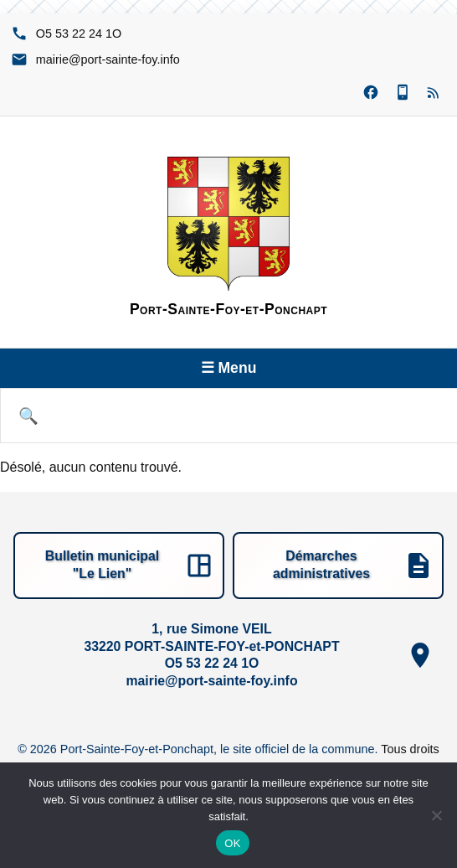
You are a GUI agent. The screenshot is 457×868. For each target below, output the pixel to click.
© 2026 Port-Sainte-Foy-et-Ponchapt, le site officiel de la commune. (199, 749)
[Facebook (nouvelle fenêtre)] (371, 93)
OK (232, 843)
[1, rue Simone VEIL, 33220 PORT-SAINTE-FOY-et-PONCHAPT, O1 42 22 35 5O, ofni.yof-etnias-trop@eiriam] (228, 655)
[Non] (436, 815)
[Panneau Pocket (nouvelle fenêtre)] (403, 93)
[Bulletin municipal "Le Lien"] (119, 566)
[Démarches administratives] (338, 566)
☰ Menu (229, 368)
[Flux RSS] (434, 93)
